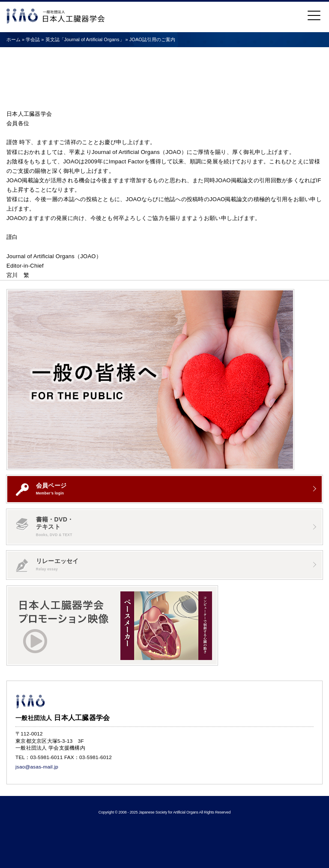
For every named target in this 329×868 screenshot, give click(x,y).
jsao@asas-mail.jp (37, 767)
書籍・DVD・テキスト (45, 526)
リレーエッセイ (47, 565)
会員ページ (41, 489)
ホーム (13, 39)
